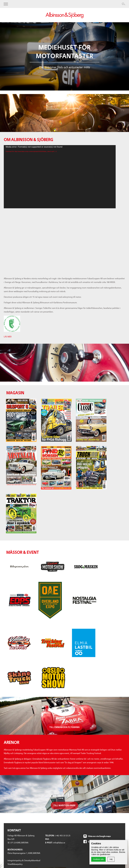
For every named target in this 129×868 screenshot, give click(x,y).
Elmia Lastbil (47, 827)
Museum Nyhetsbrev (51, 844)
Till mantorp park (64, 712)
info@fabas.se (59, 749)
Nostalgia (12, 810)
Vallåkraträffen (48, 823)
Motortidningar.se (91, 799)
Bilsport (11, 799)
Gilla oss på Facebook (97, 748)
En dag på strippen (50, 810)
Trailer (10, 803)
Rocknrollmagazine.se (92, 830)
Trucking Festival (49, 830)
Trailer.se (87, 806)
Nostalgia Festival (49, 820)
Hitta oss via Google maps (99, 743)
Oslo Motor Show (49, 837)
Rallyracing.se (89, 820)
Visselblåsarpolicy (15, 771)
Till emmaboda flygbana (64, 634)
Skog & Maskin (48, 806)
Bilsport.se (87, 803)
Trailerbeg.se (88, 834)
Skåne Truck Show (49, 834)
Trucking (11, 816)
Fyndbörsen (13, 813)
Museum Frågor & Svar (51, 840)
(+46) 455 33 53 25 (63, 742)
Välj (111, 859)
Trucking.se (88, 823)
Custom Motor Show (51, 803)
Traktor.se (87, 827)
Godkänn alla (98, 859)
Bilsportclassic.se (90, 810)
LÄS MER (8, 337)
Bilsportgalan (47, 799)
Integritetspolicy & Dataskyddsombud (24, 767)
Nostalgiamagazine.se (92, 813)
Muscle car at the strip (51, 813)
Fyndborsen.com (90, 816)
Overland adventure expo (53, 816)
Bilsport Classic (14, 806)
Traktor (11, 820)
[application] (60, 177)
